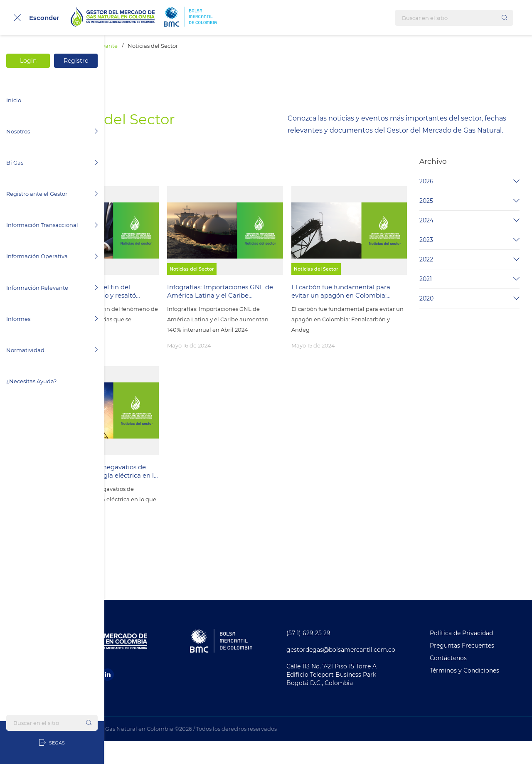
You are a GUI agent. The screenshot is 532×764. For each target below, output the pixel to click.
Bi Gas (52, 163)
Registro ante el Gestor (52, 194)
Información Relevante (52, 288)
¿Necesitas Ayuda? (31, 381)
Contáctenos (463, 681)
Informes (52, 319)
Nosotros (52, 131)
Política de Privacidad (476, 656)
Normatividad (52, 350)
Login (28, 61)
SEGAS (52, 743)
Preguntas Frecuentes (477, 668)
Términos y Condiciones (479, 693)
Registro (76, 61)
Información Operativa (52, 256)
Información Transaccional (52, 225)
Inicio (14, 100)
